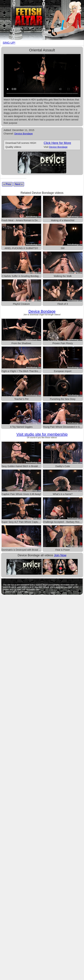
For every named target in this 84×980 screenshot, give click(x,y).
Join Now (60, 555)
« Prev (7, 184)
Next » (19, 184)
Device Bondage (24, 134)
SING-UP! (9, 43)
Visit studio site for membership (42, 434)
